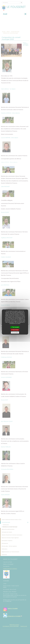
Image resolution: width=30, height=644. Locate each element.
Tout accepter (15, 327)
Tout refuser (15, 330)
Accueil (5, 14)
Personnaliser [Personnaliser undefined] (15, 332)
